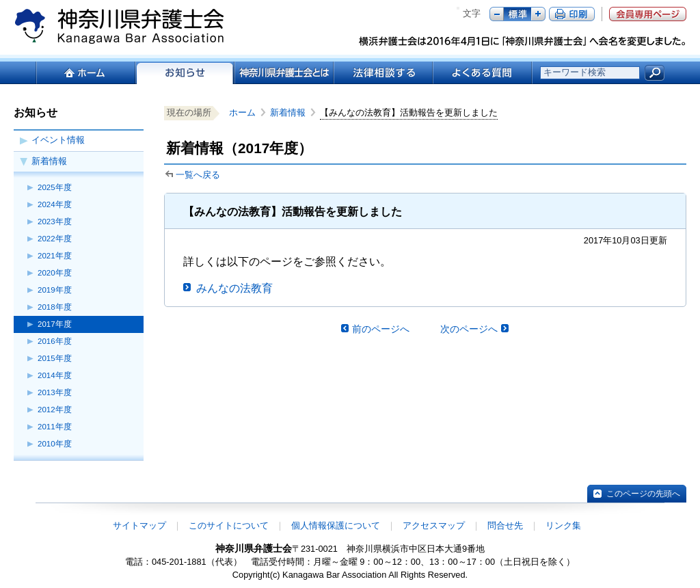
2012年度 (55, 410)
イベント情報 (58, 140)
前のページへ (381, 329)
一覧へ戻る (198, 175)
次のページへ (469, 329)
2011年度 (55, 427)
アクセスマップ (434, 525)
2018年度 (55, 307)
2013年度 (55, 392)
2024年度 (55, 204)
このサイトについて (229, 525)
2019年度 (55, 290)
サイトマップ (139, 525)
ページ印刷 (572, 14)
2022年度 (55, 239)
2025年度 (55, 187)
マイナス (497, 14)
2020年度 (55, 273)
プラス (538, 14)
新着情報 (49, 161)
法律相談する (382, 73)
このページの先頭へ (643, 494)
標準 (517, 14)
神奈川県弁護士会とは (283, 73)
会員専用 (648, 14)
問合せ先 (505, 525)
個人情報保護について (336, 525)
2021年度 (55, 256)
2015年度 (55, 358)
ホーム (85, 73)
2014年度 (55, 375)
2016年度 (55, 341)
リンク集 (563, 525)
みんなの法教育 (234, 288)
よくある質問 (482, 73)
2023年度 (55, 222)
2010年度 (55, 444)
